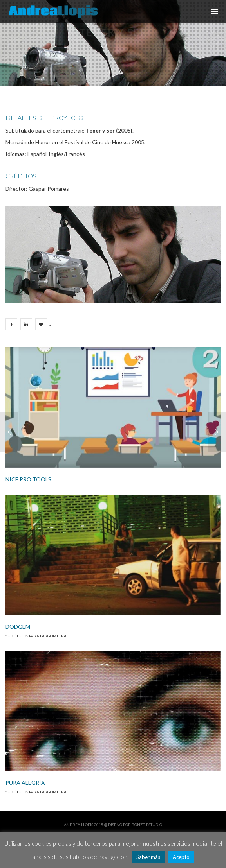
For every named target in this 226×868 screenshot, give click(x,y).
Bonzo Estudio (147, 825)
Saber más (148, 857)
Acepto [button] (181, 857)
